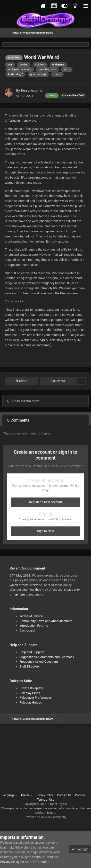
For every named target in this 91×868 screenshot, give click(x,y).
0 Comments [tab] (18, 420)
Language (9, 795)
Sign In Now (45, 531)
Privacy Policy (45, 795)
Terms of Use (45, 800)
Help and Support (32, 652)
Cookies (80, 795)
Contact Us (64, 795)
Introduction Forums (34, 626)
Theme (26, 795)
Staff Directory (29, 666)
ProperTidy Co (58, 804)
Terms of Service (31, 616)
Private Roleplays (31, 688)
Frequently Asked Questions (39, 662)
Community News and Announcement (46, 621)
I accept (80, 849)
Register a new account (46, 502)
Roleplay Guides (31, 702)
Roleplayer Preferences (36, 698)
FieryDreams (32, 91)
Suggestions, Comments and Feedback (47, 657)
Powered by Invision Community (45, 817)
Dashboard (27, 630)
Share (21, 381)
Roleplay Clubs (30, 693)
